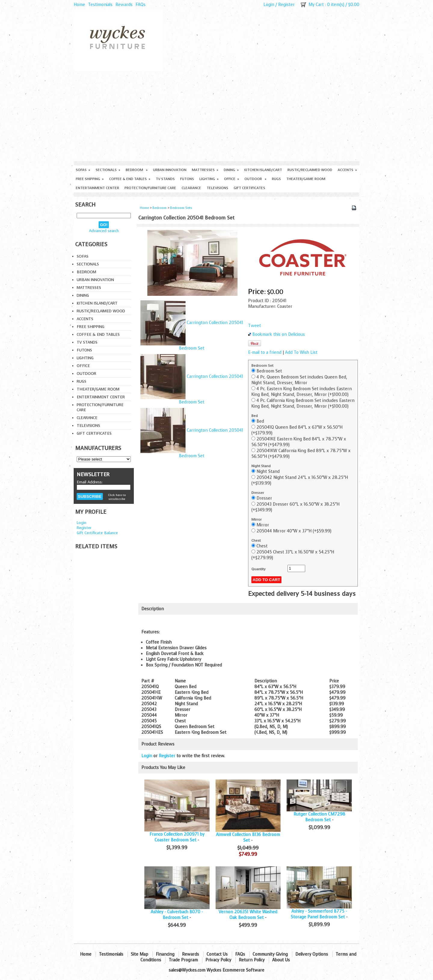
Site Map (140, 954)
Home (79, 5)
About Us (281, 960)
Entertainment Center (97, 188)
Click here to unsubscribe (117, 497)
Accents (347, 170)
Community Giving (270, 954)
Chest (256, 541)
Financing (165, 954)
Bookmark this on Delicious (279, 334)
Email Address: (90, 482)
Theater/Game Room (306, 179)
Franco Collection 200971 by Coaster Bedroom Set (177, 837)
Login (269, 5)
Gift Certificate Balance (97, 533)
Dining (231, 170)
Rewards (124, 5)
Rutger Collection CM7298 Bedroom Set (319, 817)
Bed (255, 416)
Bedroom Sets (181, 208)
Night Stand (261, 466)
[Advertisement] (216, 116)
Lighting (209, 179)
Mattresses (205, 170)
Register (286, 5)
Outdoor (255, 179)
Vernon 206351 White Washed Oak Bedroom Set (248, 915)
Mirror (256, 519)
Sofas (83, 170)
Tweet (255, 326)
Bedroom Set (262, 366)
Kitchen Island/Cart (263, 170)
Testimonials (100, 5)
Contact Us (217, 954)
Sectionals (108, 170)
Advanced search (104, 231)
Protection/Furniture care (150, 188)
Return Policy (252, 960)
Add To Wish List (301, 352)
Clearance (191, 188)
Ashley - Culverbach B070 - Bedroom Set (177, 915)
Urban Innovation (170, 170)
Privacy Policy (218, 960)
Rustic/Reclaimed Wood (310, 170)
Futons (187, 179)
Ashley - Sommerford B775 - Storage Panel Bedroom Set (319, 914)
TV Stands (165, 179)
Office (232, 179)
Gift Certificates (249, 188)
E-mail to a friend (265, 352)
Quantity (258, 569)
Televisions (217, 188)
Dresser (258, 493)
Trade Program (183, 960)
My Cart (316, 5)
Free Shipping (90, 179)
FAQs (141, 5)
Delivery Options (312, 954)
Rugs (276, 179)
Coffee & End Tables (130, 179)
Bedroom (137, 170)
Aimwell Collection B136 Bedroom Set (248, 838)
